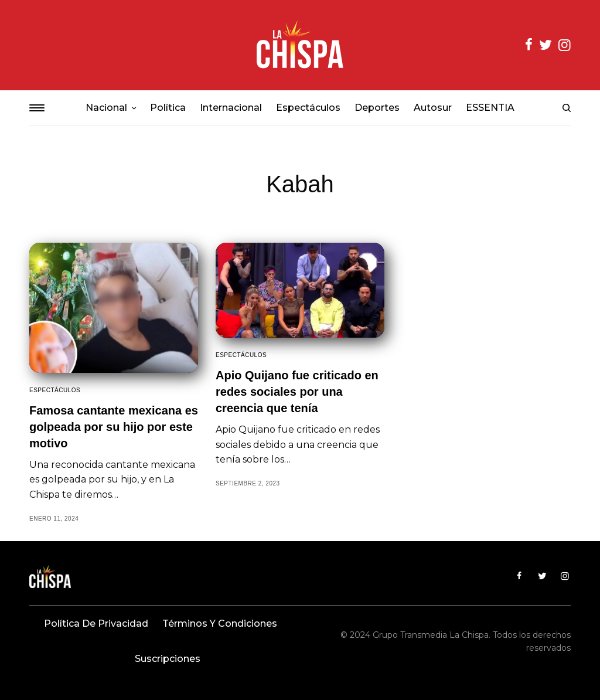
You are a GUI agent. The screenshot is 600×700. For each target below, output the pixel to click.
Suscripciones (168, 659)
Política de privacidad (96, 623)
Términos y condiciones (220, 623)
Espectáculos (55, 390)
